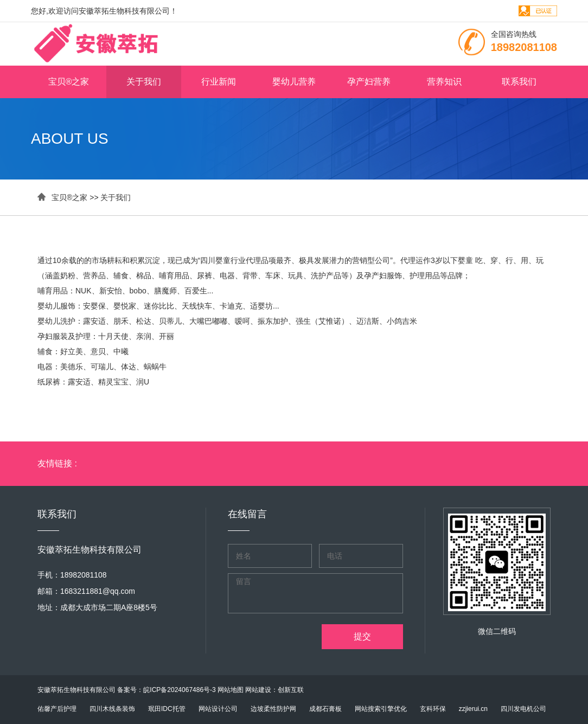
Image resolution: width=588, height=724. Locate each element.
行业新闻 (219, 82)
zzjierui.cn (473, 709)
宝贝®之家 (69, 82)
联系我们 (519, 82)
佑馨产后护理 (57, 709)
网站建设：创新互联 (274, 690)
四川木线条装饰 (112, 709)
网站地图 (231, 690)
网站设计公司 (218, 709)
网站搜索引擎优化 (381, 709)
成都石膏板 (325, 709)
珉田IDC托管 (167, 709)
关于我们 (144, 82)
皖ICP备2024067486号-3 (179, 690)
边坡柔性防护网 (273, 709)
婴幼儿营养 (294, 82)
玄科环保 (433, 709)
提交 (362, 636)
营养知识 (444, 82)
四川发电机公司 (523, 709)
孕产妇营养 (369, 82)
